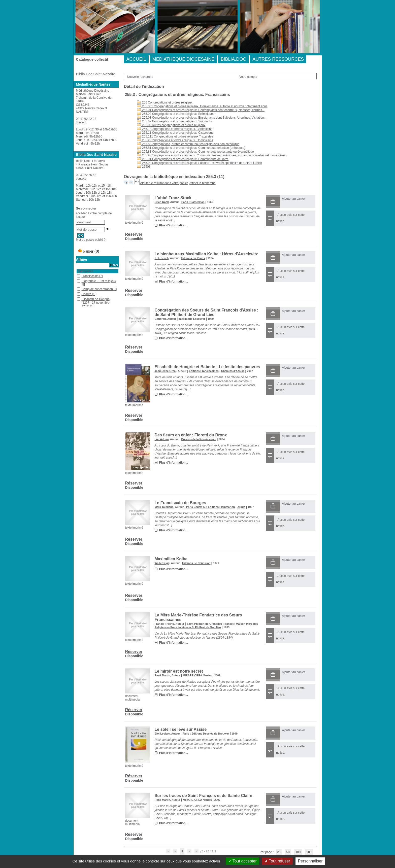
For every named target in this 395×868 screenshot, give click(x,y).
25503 (144, 167)
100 (298, 852)
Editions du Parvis (193, 258)
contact (81, 122)
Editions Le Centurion (196, 563)
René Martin (162, 675)
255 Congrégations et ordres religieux (165, 102)
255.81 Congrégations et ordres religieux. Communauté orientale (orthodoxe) (191, 148)
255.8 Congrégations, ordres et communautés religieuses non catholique (188, 144)
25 (279, 852)
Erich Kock (162, 202)
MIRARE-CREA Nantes (197, 675)
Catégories (86, 271)
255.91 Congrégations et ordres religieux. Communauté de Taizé (183, 159)
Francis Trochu (164, 624)
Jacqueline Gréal (166, 371)
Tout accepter (242, 861)
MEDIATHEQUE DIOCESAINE (184, 59)
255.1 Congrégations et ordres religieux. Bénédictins (175, 129)
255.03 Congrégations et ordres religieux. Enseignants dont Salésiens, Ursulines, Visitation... (202, 118)
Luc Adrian (162, 439)
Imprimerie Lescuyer (192, 319)
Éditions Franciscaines (204, 371)
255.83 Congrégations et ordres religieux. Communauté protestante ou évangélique (195, 152)
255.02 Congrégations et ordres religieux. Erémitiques (176, 114)
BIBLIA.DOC (233, 59)
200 (309, 852)
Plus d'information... (174, 225)
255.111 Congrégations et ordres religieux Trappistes (175, 136)
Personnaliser (310, 861)
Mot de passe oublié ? (91, 240)
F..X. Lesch (162, 258)
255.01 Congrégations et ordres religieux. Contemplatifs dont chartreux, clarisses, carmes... (201, 110)
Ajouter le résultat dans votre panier (164, 183)
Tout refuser (277, 861)
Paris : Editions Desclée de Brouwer (206, 734)
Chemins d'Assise (233, 371)
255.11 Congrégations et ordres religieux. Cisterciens (175, 133)
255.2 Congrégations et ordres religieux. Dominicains (175, 140)
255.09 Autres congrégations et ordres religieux (171, 125)
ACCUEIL (136, 59)
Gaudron (160, 319)
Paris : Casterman (193, 202)
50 (288, 852)
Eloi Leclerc (162, 734)
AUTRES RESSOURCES (278, 59)
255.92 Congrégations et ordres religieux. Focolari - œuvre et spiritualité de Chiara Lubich (200, 163)
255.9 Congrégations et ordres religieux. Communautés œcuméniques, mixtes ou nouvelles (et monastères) (212, 155)
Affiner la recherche (203, 183)
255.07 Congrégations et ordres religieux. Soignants (174, 121)
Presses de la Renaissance (199, 439)
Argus (241, 507)
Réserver (134, 234)
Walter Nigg (162, 563)
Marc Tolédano (164, 507)
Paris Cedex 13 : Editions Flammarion (210, 507)
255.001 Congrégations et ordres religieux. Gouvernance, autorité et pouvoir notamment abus (202, 106)
